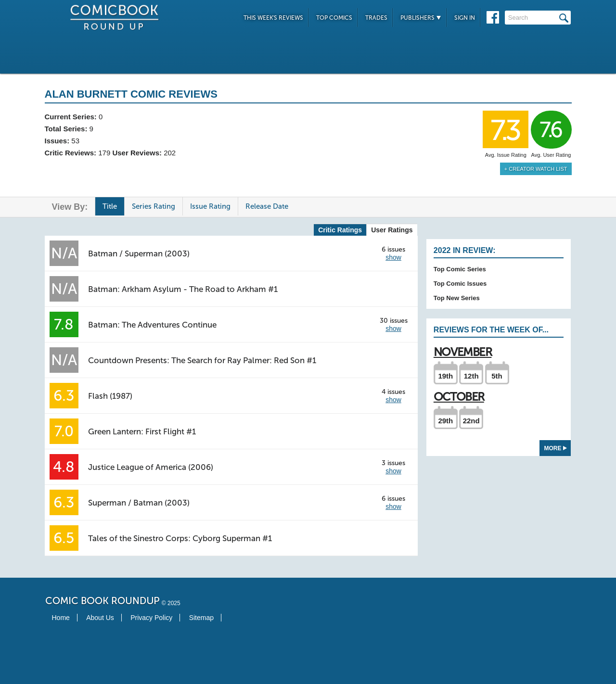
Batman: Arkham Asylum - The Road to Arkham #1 (183, 289)
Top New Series (457, 298)
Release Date (267, 206)
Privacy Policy (151, 618)
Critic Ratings (340, 230)
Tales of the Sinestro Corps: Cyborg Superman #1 (180, 538)
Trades (376, 18)
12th (471, 376)
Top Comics (334, 18)
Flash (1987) (110, 396)
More (556, 448)
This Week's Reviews (273, 18)
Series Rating (154, 206)
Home (61, 618)
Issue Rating (210, 206)
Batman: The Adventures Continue (152, 325)
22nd (471, 421)
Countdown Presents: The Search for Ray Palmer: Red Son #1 (202, 360)
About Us (100, 618)
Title (110, 206)
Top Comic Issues (460, 284)
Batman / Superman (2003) (139, 253)
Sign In (465, 18)
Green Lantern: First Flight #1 (142, 431)
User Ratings (392, 230)
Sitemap (201, 618)
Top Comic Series (460, 269)
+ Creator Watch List (536, 169)
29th (445, 421)
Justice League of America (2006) (151, 467)
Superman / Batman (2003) (139, 503)
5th (497, 376)
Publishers (421, 18)
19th (445, 376)
